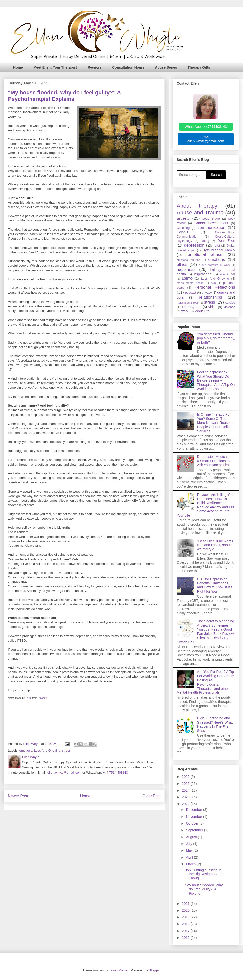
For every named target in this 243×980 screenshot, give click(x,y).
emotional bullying (188, 260)
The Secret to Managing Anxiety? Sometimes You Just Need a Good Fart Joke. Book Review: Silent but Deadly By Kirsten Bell (206, 632)
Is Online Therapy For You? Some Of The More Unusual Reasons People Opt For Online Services (215, 423)
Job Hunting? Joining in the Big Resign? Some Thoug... (204, 874)
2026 (186, 777)
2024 (186, 790)
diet (217, 246)
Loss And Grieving (47, 750)
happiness (186, 270)
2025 (186, 784)
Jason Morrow (119, 970)
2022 (186, 804)
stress (66, 750)
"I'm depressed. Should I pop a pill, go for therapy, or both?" (216, 338)
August (192, 837)
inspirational (203, 274)
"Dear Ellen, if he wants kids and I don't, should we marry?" (215, 545)
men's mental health (190, 283)
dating (205, 241)
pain (213, 283)
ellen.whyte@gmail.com (64, 773)
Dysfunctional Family (219, 250)
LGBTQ (187, 279)
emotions (26, 750)
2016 (186, 938)
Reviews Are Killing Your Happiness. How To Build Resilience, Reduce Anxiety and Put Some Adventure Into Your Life (206, 505)
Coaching (183, 228)
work (185, 311)
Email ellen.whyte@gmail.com (206, 139)
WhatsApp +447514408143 (206, 127)
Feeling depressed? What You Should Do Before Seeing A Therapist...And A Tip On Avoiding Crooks (216, 381)
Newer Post (18, 796)
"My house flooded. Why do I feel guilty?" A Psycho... (204, 889)
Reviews (94, 67)
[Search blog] (191, 175)
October (193, 823)
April (190, 857)
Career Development (211, 223)
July (190, 844)
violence (229, 307)
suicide (230, 303)
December (194, 810)
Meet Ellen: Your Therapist (55, 67)
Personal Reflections (215, 287)
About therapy (197, 206)
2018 (186, 924)
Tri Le (28, 698)
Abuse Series (166, 67)
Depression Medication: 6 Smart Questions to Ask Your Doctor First (215, 461)
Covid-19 (183, 232)
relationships (211, 297)
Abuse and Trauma (200, 212)
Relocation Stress (188, 303)
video (212, 307)
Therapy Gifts (199, 67)
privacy (207, 293)
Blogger (154, 970)
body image (211, 219)
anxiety (183, 218)
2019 (186, 917)
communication (211, 228)
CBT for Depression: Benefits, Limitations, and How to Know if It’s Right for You (215, 585)
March (191, 864)
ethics (182, 265)
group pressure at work (214, 265)
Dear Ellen (226, 241)
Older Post (152, 796)
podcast (191, 293)
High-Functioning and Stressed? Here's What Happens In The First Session (215, 724)
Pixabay (42, 698)
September (195, 830)
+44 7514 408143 (115, 773)
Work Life (202, 311)
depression (194, 245)
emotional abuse (205, 255)
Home (18, 67)
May (190, 850)
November (194, 817)
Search (216, 175)
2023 (186, 797)
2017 (186, 931)
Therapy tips (192, 307)
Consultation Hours (128, 67)
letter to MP (227, 274)
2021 (186, 904)
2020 (186, 910)
